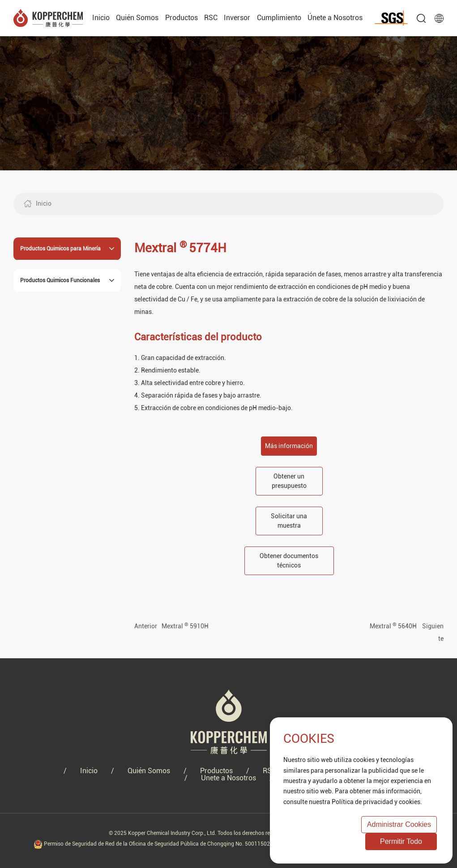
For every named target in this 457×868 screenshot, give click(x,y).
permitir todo (401, 841)
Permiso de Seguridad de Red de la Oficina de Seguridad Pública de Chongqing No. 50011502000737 (162, 844)
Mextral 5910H (185, 626)
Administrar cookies (399, 824)
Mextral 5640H (393, 626)
